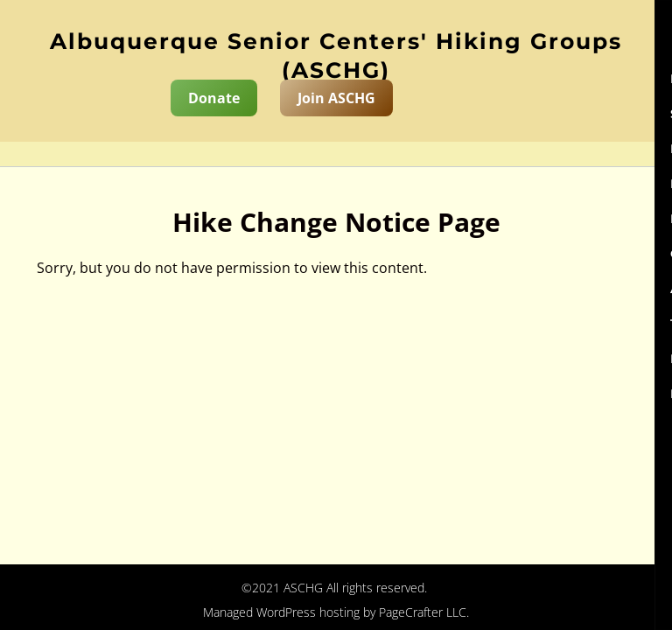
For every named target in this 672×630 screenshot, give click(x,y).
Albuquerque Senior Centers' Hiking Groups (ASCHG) (336, 56)
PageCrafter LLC (423, 612)
